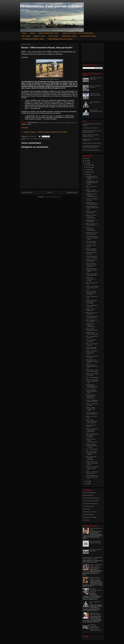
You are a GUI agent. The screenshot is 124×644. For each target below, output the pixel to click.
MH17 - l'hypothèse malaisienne (91, 341)
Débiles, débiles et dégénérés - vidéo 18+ (96, 614)
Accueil (24, 33)
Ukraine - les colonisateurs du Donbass (91, 279)
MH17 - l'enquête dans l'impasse (92, 337)
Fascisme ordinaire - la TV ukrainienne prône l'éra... (92, 477)
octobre (88, 170)
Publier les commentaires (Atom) (53, 197)
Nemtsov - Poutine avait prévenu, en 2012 (96, 565)
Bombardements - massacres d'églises (92, 203)
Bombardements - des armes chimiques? (91, 233)
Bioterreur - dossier (39, 36)
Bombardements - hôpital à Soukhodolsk (92, 333)
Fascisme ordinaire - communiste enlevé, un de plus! (92, 446)
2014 (86, 163)
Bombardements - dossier (69, 36)
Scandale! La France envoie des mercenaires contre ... (92, 195)
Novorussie (40, 139)
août (87, 174)
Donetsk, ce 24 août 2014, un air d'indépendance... (91, 217)
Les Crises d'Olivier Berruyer (90, 504)
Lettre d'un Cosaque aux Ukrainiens (92, 357)
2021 (86, 158)
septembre (89, 172)
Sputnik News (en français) (90, 512)
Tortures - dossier (53, 36)
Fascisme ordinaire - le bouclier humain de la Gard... (92, 208)
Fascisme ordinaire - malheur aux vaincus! (95, 95)
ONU (44, 139)
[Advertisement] (91, 52)
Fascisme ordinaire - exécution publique (91, 250)
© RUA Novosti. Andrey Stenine (49, 79)
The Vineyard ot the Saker (90, 517)
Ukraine (48, 139)
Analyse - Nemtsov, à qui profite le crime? (95, 578)
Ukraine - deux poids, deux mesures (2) (91, 348)
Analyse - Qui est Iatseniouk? (90, 310)
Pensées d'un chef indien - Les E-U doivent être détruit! (78, 33)
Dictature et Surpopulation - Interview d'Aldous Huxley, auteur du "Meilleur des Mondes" (95, 627)
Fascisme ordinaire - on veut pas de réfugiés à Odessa (92, 238)
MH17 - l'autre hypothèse (92, 377)
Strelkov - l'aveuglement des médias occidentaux (92, 435)
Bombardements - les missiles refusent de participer (91, 178)
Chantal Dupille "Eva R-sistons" (91, 498)
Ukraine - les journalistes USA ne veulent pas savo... (92, 381)
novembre (89, 167)
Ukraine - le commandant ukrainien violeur (91, 229)
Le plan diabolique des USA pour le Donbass (60, 39)
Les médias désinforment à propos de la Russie (95, 590)
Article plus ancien (72, 193)
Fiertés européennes (88, 495)
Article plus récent (27, 193)
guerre (28, 139)
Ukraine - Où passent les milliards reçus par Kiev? (92, 468)
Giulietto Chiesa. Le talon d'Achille (92, 143)
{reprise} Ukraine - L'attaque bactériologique (90, 325)
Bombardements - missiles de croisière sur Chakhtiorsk (92, 386)
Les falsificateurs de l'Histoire (90, 128)
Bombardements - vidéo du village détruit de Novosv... (92, 183)
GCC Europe (86, 520)
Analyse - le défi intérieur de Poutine (92, 405)
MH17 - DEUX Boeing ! (92, 449)
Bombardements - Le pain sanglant (91, 221)
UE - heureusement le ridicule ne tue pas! (91, 257)
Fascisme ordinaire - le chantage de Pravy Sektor (92, 270)
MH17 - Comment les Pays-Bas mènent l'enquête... (91, 453)
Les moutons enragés (88, 506)
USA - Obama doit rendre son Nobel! (91, 242)
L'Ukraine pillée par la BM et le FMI (91, 261)
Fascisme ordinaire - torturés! (91, 426)
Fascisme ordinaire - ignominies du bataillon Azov (91, 396)
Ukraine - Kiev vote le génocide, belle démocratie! (91, 302)
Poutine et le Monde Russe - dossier (49, 33)
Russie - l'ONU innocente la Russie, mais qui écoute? (92, 421)
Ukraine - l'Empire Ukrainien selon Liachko (90, 409)
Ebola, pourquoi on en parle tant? (91, 313)
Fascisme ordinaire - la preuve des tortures (92, 413)
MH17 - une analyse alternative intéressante (91, 458)
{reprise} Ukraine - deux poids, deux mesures (92, 371)
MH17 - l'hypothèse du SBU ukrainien (92, 321)
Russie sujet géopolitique (89, 493)
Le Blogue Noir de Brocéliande (91, 501)
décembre (89, 165)
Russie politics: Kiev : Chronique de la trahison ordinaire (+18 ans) (93, 558)
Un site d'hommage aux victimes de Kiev (92, 317)
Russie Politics (87, 509)
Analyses (32, 33)
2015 (86, 161)
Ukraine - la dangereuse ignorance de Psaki (92, 401)
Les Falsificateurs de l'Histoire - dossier (33, 39)
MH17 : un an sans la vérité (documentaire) (95, 542)
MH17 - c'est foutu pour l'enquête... (92, 344)
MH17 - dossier (26, 36)
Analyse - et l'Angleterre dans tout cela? (92, 473)
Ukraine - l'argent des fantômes (91, 253)
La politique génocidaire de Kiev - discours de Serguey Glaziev (91, 147)
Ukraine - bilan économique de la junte (96, 111)
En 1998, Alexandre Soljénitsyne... (92, 150)
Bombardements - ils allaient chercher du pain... (91, 366)
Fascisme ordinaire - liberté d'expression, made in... (91, 391)
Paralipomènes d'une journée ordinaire (51, 6)
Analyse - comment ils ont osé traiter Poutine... (91, 352)
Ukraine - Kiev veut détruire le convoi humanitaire (91, 293)
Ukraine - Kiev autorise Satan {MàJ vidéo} (92, 275)
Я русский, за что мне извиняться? (96, 78)
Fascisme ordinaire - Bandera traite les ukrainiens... (91, 265)
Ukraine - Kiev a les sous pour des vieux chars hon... (92, 288)
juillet (87, 481)
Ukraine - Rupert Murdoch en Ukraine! (92, 330)
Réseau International (88, 515)
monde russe (33, 139)
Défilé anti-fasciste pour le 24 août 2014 (92, 225)
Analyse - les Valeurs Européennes (91, 212)
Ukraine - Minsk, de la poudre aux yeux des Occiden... (92, 463)
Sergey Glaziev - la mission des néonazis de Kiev (92, 361)
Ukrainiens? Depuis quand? (91, 246)
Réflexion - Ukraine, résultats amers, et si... (92, 191)
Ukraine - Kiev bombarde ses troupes (92, 374)
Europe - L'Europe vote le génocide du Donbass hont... (92, 430)
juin (87, 484)
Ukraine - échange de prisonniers (95, 86)
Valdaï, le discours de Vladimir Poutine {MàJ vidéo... (91, 136)
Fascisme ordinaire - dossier (88, 36)
